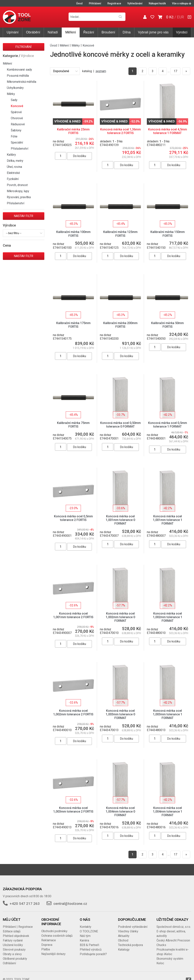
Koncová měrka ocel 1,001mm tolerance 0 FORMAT (120, 520)
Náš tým (85, 936)
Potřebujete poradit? (93, 954)
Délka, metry (15, 161)
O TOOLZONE (89, 931)
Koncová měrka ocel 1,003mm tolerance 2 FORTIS (73, 810)
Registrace (114, 3)
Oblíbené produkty (15, 959)
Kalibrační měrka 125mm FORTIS (120, 234)
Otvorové (17, 118)
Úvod (79, 3)
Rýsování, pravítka (19, 197)
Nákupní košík (157, 3)
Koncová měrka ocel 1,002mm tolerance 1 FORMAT (168, 617)
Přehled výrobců (91, 950)
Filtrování (23, 47)
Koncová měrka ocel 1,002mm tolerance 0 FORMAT (120, 617)
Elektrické (13, 173)
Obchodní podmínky (54, 931)
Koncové (17, 106)
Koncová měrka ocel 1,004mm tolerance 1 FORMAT (168, 812)
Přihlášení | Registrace (18, 927)
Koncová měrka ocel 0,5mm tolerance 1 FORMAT (168, 425)
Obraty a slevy (12, 954)
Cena (7, 245)
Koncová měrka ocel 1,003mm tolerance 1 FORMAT (168, 714)
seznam (101, 71)
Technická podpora (130, 945)
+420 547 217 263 (25, 904)
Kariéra (84, 940)
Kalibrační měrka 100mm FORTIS (73, 234)
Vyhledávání (135, 3)
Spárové (16, 112)
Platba (46, 949)
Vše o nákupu (182, 3)
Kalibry (11, 155)
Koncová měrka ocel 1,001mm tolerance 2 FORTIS (73, 615)
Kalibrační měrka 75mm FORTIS (73, 425)
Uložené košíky (13, 945)
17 (175, 71)
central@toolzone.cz (70, 904)
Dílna (127, 32)
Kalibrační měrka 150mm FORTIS (168, 234)
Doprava (47, 945)
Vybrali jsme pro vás (153, 32)
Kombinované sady (19, 70)
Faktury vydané (13, 940)
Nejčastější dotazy (53, 954)
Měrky (11, 94)
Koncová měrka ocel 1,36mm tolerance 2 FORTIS (120, 131)
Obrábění (33, 32)
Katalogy (124, 950)
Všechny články (128, 931)
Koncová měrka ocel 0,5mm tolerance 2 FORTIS (73, 518)
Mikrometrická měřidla (22, 82)
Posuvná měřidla (18, 76)
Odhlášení (9, 963)
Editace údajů (12, 931)
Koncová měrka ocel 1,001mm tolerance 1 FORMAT (168, 520)
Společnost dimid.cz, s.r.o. (174, 927)
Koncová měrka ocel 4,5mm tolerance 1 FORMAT (168, 131)
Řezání (89, 32)
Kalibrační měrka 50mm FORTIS (167, 325)
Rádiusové (18, 124)
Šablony (16, 130)
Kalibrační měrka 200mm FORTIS (120, 325)
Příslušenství (20, 149)
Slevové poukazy (14, 950)
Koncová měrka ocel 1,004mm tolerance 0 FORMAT (120, 812)
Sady (14, 100)
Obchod (123, 940)
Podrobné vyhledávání (133, 927)
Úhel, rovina (14, 167)
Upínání (13, 32)
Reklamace (49, 940)
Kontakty (86, 927)
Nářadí (53, 32)
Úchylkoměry (15, 88)
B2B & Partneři (89, 945)
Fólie (14, 136)
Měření (71, 32)
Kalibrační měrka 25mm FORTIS (73, 131)
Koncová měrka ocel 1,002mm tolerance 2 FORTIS (73, 713)
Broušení (108, 32)
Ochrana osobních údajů (57, 936)
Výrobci (182, 32)
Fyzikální (13, 179)
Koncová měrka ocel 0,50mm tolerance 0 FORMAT (120, 425)
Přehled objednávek (16, 936)
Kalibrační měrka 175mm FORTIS (73, 325)
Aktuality (124, 936)
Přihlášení (95, 3)
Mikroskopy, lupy (18, 191)
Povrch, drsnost (17, 185)
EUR (180, 17)
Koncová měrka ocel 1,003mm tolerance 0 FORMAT (120, 714)
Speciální (17, 142)
